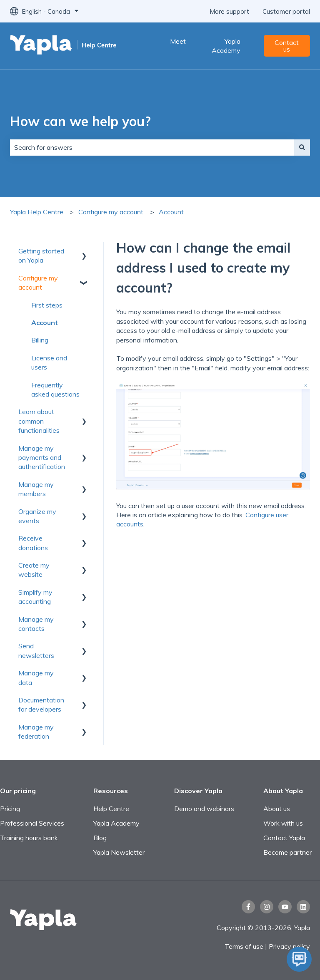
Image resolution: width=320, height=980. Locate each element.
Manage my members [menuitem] (36, 489)
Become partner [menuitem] (287, 852)
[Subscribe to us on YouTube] (285, 907)
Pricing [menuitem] (10, 809)
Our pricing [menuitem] (18, 791)
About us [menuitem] (277, 809)
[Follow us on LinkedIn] (303, 907)
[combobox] (152, 147)
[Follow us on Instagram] (267, 907)
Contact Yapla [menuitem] (284, 838)
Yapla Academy (226, 46)
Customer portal (286, 11)
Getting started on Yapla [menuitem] (41, 256)
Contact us (287, 46)
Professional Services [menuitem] (32, 823)
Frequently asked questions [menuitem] (55, 390)
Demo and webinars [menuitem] (204, 809)
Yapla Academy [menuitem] (116, 823)
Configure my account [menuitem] (38, 283)
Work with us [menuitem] (283, 823)
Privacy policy (289, 946)
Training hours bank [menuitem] (29, 838)
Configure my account (111, 212)
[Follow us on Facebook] (248, 907)
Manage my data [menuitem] (36, 677)
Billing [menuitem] (40, 340)
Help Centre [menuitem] (111, 809)
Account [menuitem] (45, 323)
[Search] (302, 147)
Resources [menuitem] (111, 791)
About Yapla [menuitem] (283, 791)
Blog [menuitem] (100, 838)
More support (229, 11)
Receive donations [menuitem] (33, 543)
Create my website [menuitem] (34, 570)
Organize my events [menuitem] (37, 516)
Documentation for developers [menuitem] (41, 705)
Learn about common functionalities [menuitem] (39, 421)
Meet (178, 41)
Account (171, 212)
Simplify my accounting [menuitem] (35, 597)
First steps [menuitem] (47, 305)
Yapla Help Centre (37, 212)
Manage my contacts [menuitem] (36, 624)
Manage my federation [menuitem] (36, 732)
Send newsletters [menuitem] (36, 650)
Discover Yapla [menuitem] (198, 791)
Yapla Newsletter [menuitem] (119, 852)
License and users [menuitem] (49, 362)
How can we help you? (80, 121)
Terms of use (245, 946)
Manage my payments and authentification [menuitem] (42, 458)
